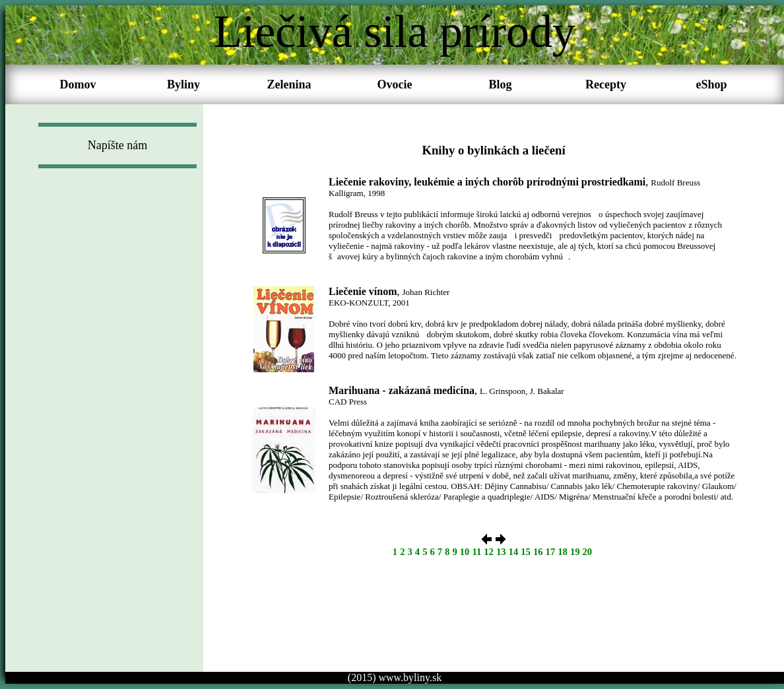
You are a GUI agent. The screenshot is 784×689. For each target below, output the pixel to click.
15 (526, 552)
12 (489, 552)
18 (563, 552)
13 (501, 552)
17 (551, 552)
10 (465, 552)
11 (476, 552)
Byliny (183, 84)
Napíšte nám (117, 145)
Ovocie (395, 84)
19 (575, 552)
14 (514, 552)
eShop (711, 84)
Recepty (606, 84)
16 (538, 552)
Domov (78, 84)
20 (588, 552)
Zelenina (289, 84)
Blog (500, 84)
